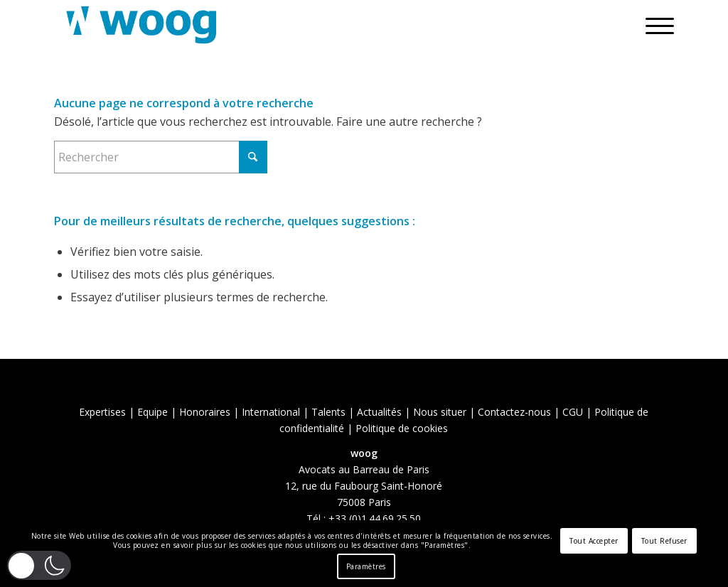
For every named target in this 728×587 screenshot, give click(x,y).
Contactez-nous (514, 412)
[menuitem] (655, 25)
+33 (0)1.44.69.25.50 (375, 518)
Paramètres (366, 566)
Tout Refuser (664, 541)
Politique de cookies (402, 428)
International (271, 412)
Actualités (379, 412)
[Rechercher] (161, 157)
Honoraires (205, 412)
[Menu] (655, 25)
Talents (328, 412)
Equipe (152, 412)
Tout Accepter (594, 541)
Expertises (102, 412)
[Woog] (141, 25)
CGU (573, 412)
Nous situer (440, 412)
